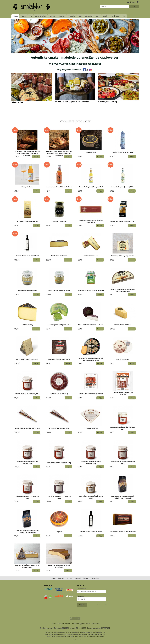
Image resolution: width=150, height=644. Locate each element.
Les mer (81, 636)
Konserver (62, 16)
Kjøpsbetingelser (64, 624)
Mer (124, 16)
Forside (15, 16)
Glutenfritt (72, 16)
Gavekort (78, 578)
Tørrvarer (52, 16)
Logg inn (86, 578)
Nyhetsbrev (96, 624)
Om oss (70, 578)
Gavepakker (89, 16)
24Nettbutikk (79, 640)
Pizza (80, 16)
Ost (31, 16)
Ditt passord (80, 596)
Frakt (54, 624)
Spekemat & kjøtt (40, 16)
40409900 (82, 628)
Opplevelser (116, 16)
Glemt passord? (101, 605)
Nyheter (24, 16)
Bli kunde (61, 578)
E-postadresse (81, 589)
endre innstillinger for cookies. (95, 636)
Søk (134, 7)
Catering (106, 16)
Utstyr (98, 16)
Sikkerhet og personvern (81, 624)
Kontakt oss (95, 578)
